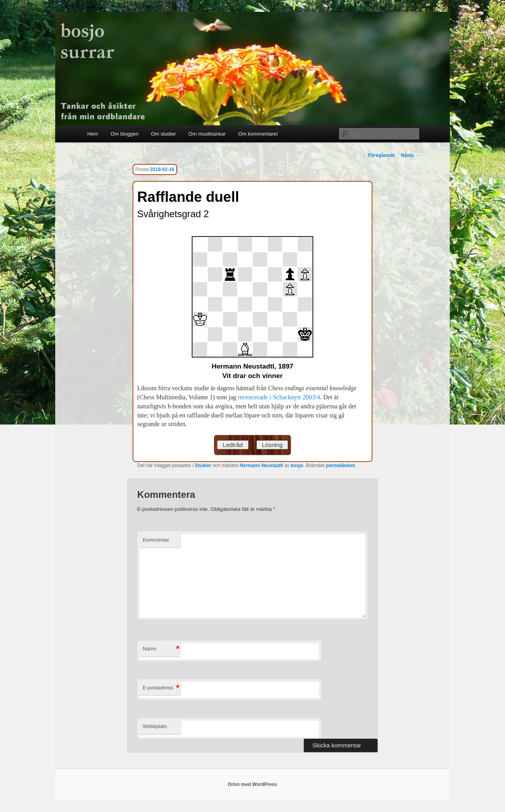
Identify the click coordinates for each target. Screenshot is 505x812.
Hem (93, 134)
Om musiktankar (207, 134)
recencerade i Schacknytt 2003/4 (279, 397)
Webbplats (155, 726)
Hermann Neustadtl (261, 466)
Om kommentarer (258, 134)
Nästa (410, 155)
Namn (161, 649)
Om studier (163, 134)
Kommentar (156, 540)
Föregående (379, 155)
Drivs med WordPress (253, 784)
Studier (203, 466)
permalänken (340, 466)
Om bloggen (124, 134)
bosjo (297, 466)
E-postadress (161, 688)
